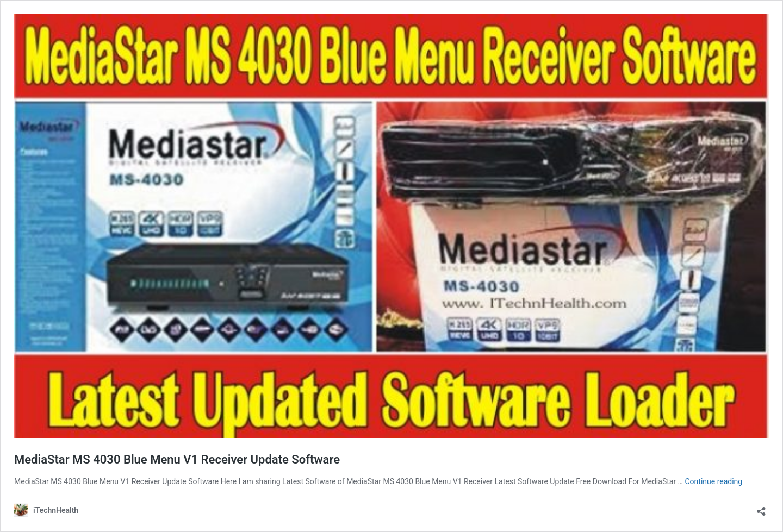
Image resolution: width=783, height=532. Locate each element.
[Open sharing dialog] (761, 508)
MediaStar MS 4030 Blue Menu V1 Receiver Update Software (177, 459)
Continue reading (713, 481)
